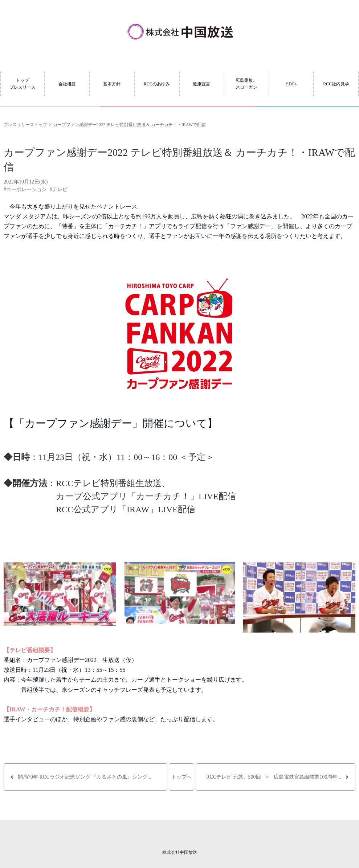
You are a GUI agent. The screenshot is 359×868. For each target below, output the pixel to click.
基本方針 (112, 84)
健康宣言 (201, 84)
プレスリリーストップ (25, 125)
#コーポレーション (25, 189)
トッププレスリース (23, 84)
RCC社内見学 (336, 84)
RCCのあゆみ (157, 84)
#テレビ (59, 189)
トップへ (181, 777)
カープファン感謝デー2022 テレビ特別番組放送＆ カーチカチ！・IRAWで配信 (129, 125)
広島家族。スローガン (246, 84)
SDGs (291, 84)
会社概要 (67, 84)
